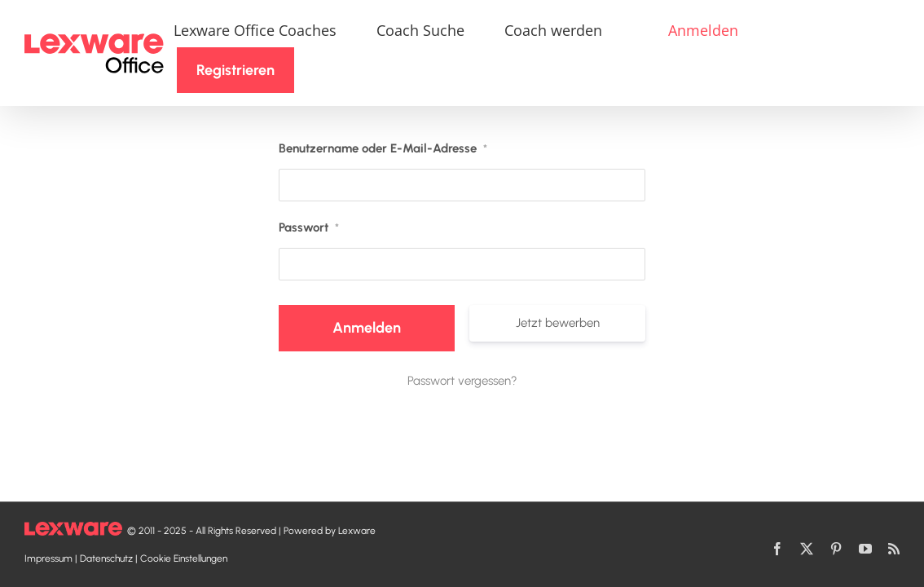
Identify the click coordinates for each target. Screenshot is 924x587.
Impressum (48, 558)
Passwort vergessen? (462, 346)
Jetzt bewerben (558, 289)
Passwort (309, 193)
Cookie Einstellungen (184, 558)
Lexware (357, 531)
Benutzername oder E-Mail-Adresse (383, 114)
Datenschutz (106, 558)
